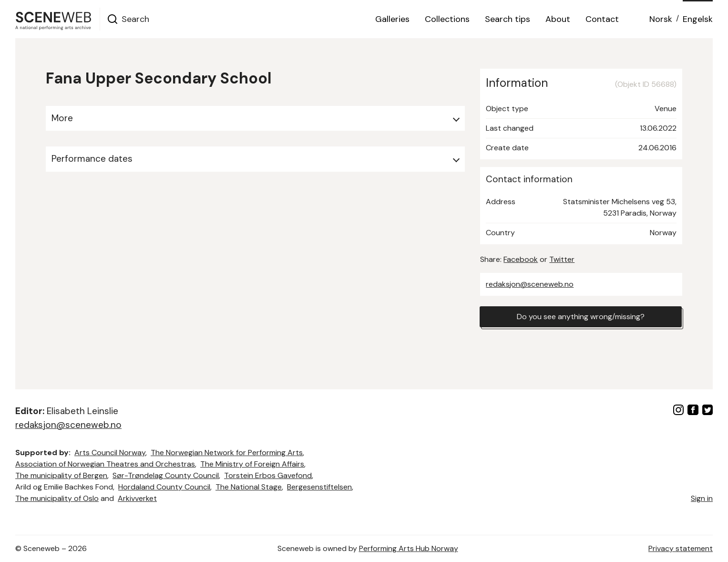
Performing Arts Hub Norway (409, 548)
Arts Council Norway (110, 453)
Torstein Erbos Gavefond (268, 475)
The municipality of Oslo (57, 498)
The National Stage (249, 487)
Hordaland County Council (164, 487)
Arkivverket (137, 498)
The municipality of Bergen (61, 475)
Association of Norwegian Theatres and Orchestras (105, 464)
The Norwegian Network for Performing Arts (227, 453)
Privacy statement (681, 548)
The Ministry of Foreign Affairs (252, 464)
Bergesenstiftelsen (319, 487)
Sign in (702, 498)
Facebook (521, 259)
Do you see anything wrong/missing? (581, 317)
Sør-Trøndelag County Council (166, 475)
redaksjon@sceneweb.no (530, 284)
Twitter (562, 259)
